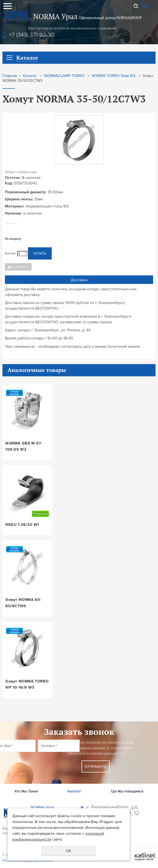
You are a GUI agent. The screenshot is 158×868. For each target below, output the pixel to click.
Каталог (30, 76)
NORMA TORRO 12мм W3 (114, 76)
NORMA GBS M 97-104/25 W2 (24, 446)
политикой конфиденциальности (96, 753)
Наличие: (13, 213)
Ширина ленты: (19, 199)
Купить (40, 254)
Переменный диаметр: (26, 192)
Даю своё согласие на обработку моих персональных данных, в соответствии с (102, 748)
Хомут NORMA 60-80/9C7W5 (23, 603)
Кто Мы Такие (26, 791)
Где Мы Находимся (127, 791)
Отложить (21, 267)
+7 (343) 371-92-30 (32, 35)
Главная (10, 76)
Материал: (15, 206)
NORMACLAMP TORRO (64, 76)
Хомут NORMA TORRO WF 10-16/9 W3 (27, 684)
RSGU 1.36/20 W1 (22, 525)
